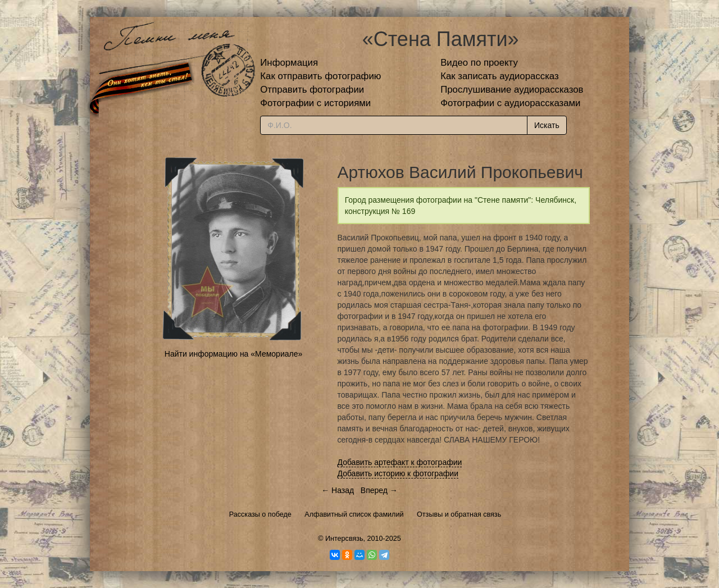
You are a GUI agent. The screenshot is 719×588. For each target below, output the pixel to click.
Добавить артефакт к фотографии (400, 462)
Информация (289, 63)
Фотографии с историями (315, 103)
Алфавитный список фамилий (354, 514)
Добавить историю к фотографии (398, 473)
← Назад (338, 490)
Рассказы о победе (260, 514)
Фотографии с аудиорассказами (510, 103)
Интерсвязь (344, 539)
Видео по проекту (479, 63)
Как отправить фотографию (320, 76)
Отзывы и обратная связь (459, 514)
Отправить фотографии (312, 90)
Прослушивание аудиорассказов (512, 90)
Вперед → (379, 490)
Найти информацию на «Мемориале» (233, 354)
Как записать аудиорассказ (500, 76)
